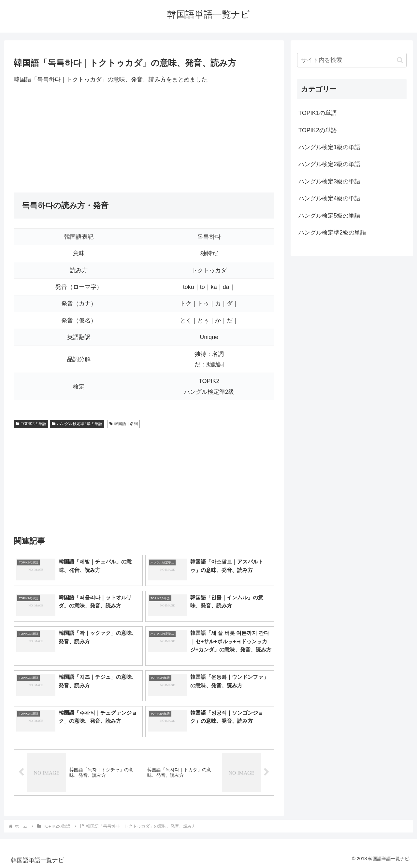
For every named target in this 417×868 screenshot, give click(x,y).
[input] (352, 60)
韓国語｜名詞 (124, 424)
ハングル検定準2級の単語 (77, 424)
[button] (400, 60)
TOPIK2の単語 (31, 424)
